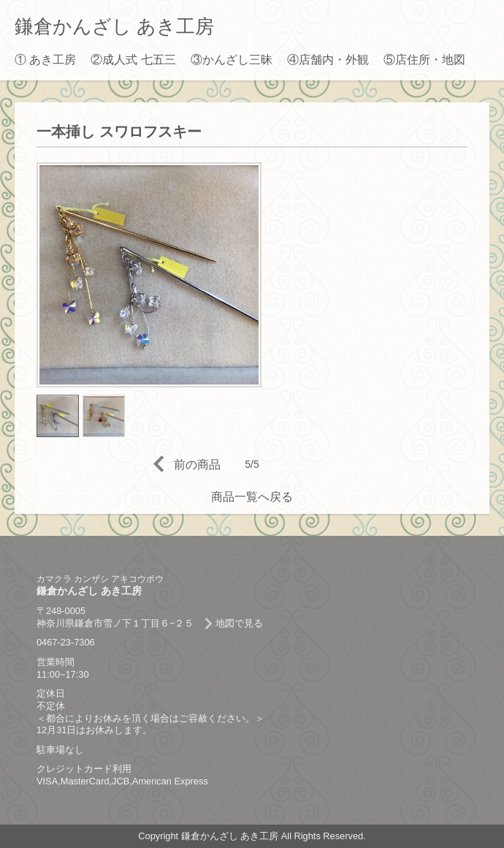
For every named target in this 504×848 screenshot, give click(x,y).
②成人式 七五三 (133, 60)
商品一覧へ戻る (252, 497)
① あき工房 (45, 60)
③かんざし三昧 (232, 60)
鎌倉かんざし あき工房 (114, 26)
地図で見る (239, 623)
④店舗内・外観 (328, 60)
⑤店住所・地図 (424, 60)
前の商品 (197, 465)
